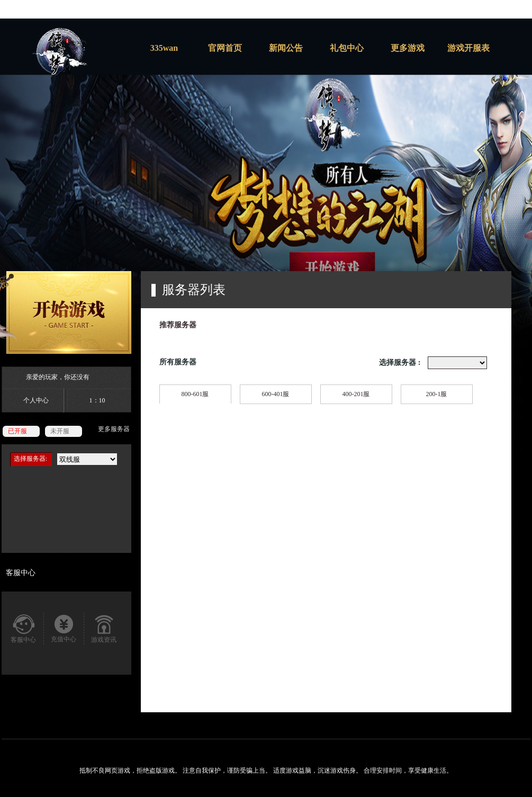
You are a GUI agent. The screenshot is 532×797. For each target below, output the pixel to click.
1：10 (97, 400)
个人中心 (36, 400)
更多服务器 (114, 429)
